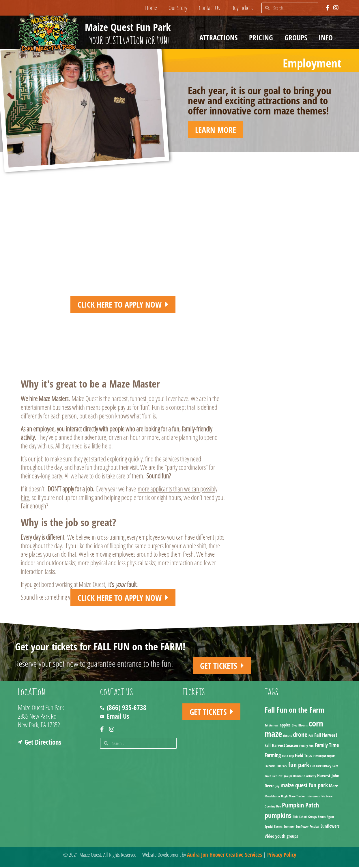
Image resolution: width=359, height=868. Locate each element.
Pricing (262, 37)
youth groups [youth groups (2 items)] (287, 837)
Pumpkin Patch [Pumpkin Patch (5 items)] (300, 806)
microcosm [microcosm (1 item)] (314, 797)
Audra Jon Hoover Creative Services (225, 856)
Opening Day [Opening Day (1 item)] (273, 807)
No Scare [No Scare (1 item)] (327, 797)
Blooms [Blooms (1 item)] (303, 726)
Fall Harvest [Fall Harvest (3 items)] (326, 736)
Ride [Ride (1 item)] (295, 818)
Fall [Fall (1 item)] (311, 737)
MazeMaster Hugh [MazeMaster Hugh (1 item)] (276, 797)
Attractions (220, 37)
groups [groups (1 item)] (288, 777)
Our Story (178, 8)
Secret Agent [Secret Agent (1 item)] (326, 818)
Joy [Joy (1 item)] (277, 787)
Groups (297, 37)
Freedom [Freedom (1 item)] (270, 767)
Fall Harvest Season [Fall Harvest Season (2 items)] (281, 746)
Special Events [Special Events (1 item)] (274, 828)
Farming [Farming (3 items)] (273, 756)
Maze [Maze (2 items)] (333, 786)
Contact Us (209, 8)
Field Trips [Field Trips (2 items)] (304, 756)
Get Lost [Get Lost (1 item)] (277, 777)
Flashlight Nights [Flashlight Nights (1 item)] (324, 757)
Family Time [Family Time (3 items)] (327, 746)
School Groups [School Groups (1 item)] (308, 818)
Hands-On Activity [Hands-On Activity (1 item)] (305, 777)
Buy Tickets (242, 8)
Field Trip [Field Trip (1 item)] (288, 757)
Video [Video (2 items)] (269, 837)
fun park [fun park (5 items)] (299, 766)
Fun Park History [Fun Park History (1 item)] (321, 767)
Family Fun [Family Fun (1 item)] (306, 747)
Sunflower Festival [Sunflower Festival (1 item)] (308, 828)
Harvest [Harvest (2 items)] (324, 776)
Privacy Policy (282, 856)
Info (327, 37)
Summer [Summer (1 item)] (289, 828)
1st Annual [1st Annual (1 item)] (272, 726)
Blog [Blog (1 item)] (295, 726)
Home (151, 8)
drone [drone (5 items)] (300, 735)
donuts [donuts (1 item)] (287, 737)
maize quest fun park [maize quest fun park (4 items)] (304, 786)
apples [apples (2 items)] (285, 726)
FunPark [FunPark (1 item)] (282, 767)
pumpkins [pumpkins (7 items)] (278, 816)
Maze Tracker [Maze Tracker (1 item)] (297, 797)
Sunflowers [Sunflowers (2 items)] (330, 827)
